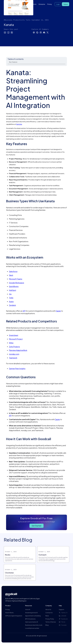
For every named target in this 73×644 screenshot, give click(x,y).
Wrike (11, 343)
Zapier (58, 311)
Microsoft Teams (16, 279)
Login (58, 4)
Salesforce (13, 271)
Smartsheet (14, 335)
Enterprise (42, 4)
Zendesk (12, 305)
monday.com (14, 354)
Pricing (49, 4)
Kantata (19, 124)
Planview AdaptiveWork (18, 350)
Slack (11, 275)
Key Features (13, 62)
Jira (10, 294)
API (24, 311)
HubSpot (12, 290)
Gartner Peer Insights (17, 369)
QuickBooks (14, 286)
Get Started (36, 526)
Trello (11, 298)
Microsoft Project (16, 339)
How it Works (32, 4)
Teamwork (13, 358)
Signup (66, 4)
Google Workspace (16, 283)
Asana (11, 302)
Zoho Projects (14, 347)
